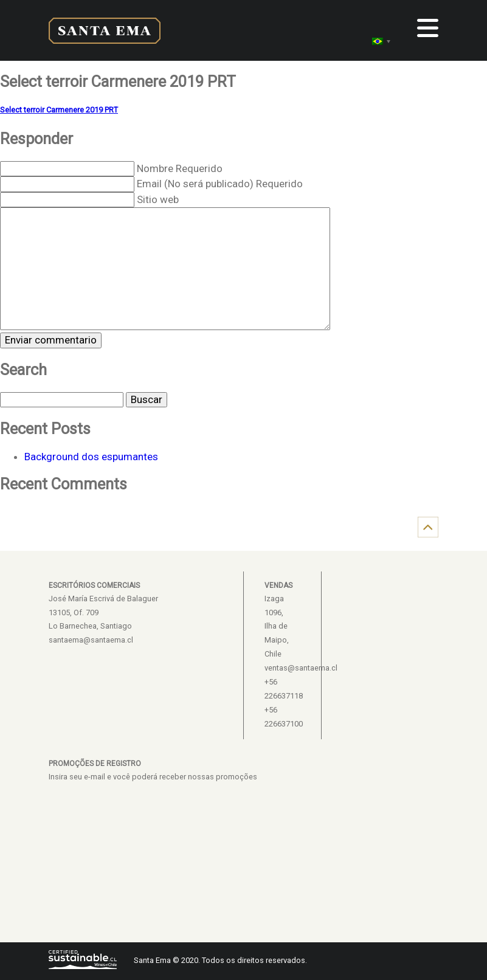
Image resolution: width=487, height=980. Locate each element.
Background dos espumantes (91, 457)
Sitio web (158, 199)
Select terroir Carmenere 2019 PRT (59, 110)
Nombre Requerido (180, 168)
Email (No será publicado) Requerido (220, 184)
